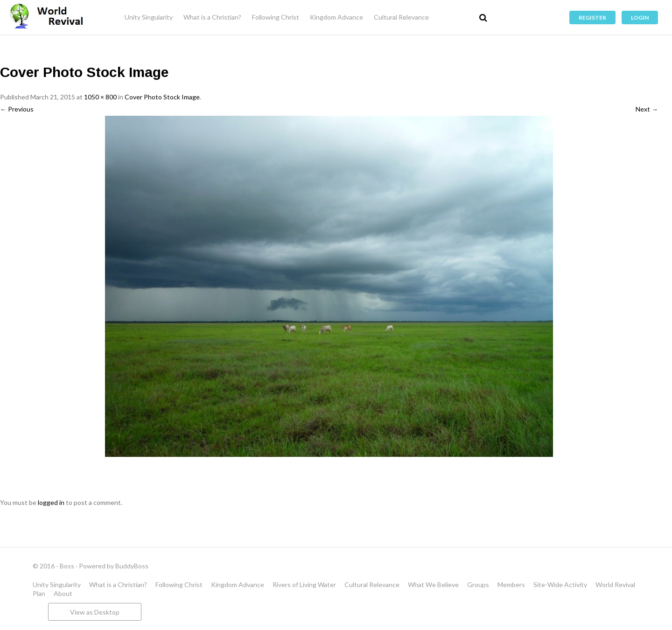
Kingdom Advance (336, 17)
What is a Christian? (212, 17)
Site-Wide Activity (560, 584)
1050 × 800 (100, 97)
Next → (647, 109)
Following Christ (276, 17)
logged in (51, 502)
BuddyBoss (132, 566)
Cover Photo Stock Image (162, 97)
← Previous (17, 109)
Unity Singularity (149, 17)
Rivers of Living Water (304, 584)
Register (592, 17)
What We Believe (433, 584)
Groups (478, 584)
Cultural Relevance (401, 17)
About (63, 593)
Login (640, 17)
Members (511, 584)
